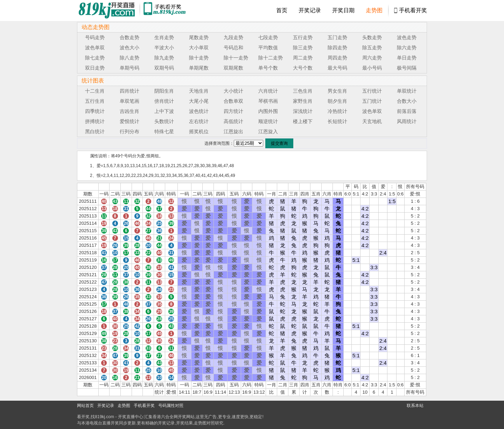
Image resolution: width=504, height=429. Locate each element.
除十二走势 (271, 58)
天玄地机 (372, 121)
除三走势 (303, 48)
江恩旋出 (233, 131)
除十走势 (199, 58)
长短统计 (337, 121)
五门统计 (372, 101)
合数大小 (407, 101)
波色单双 (95, 48)
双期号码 (164, 68)
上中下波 (164, 111)
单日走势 (407, 58)
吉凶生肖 (129, 111)
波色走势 (407, 37)
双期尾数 (233, 68)
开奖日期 (343, 10)
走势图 (374, 10)
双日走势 (95, 68)
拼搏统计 (95, 121)
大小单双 (199, 48)
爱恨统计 (129, 121)
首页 (282, 10)
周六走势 (372, 58)
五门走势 (337, 37)
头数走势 (372, 37)
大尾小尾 (199, 101)
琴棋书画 (268, 101)
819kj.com (104, 417)
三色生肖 (303, 91)
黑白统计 (95, 131)
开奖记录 (310, 10)
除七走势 (95, 58)
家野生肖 (303, 101)
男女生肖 (337, 91)
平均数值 (268, 48)
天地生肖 (199, 91)
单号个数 (268, 68)
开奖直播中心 (131, 417)
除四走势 (337, 48)
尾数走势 (199, 37)
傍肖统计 (164, 101)
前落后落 (407, 111)
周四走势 (337, 58)
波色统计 (199, 111)
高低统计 (233, 121)
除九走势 (164, 58)
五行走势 (303, 37)
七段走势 (268, 37)
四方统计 (233, 111)
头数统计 (164, 121)
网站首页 (85, 406)
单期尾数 (199, 68)
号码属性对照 (171, 406)
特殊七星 (164, 131)
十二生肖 (95, 91)
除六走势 (407, 48)
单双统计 (407, 91)
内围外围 (268, 111)
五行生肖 (95, 101)
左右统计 (199, 121)
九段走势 (233, 37)
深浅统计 (303, 111)
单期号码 (129, 68)
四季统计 (95, 111)
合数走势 (129, 37)
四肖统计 (129, 91)
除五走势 (372, 48)
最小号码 (372, 68)
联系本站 (415, 406)
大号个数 (303, 68)
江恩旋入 (268, 131)
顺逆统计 (268, 121)
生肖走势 (164, 37)
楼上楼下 (303, 121)
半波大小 (164, 48)
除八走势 (129, 58)
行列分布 (129, 131)
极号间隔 (407, 68)
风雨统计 (407, 121)
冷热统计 (337, 111)
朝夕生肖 (337, 101)
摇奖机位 (199, 131)
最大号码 (337, 68)
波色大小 (129, 48)
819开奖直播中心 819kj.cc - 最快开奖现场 (108, 10)
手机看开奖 (413, 10)
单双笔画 (129, 101)
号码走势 (95, 37)
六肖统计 (268, 91)
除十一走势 (236, 58)
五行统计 (372, 91)
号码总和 (233, 48)
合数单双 (233, 101)
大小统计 (233, 91)
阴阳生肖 (164, 91)
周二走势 (303, 58)
